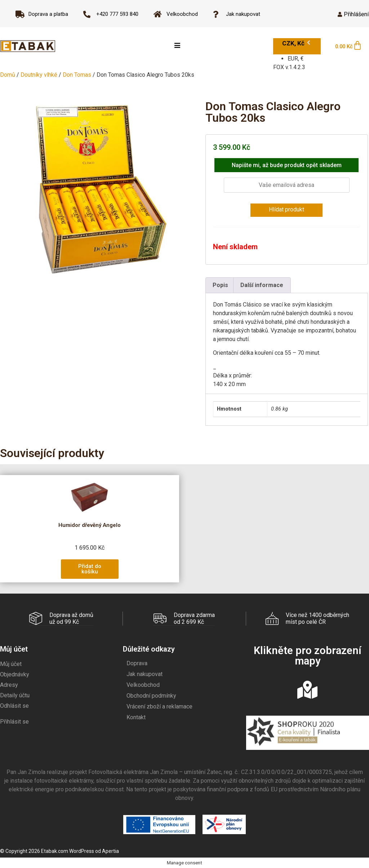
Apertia (110, 851)
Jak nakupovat (145, 674)
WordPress (82, 851)
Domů (8, 75)
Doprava (137, 663)
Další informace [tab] (262, 285)
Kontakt (136, 717)
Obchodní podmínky (151, 695)
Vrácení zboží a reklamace (159, 706)
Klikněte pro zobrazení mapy (308, 655)
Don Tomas (77, 75)
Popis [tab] (220, 285)
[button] (90, 569)
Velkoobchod (143, 684)
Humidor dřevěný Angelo (90, 525)
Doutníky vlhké (39, 75)
